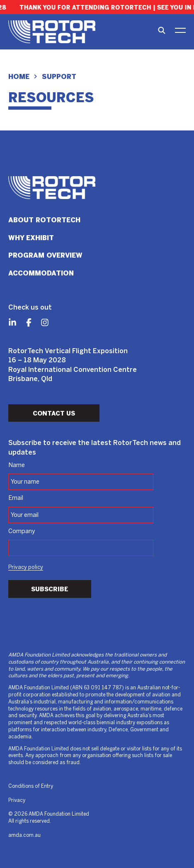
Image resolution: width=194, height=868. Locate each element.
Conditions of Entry (31, 786)
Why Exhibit (31, 238)
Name (17, 465)
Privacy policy (26, 568)
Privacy (17, 800)
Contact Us (54, 413)
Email (16, 498)
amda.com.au (24, 835)
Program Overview (45, 255)
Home (19, 77)
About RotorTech (44, 220)
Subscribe (50, 589)
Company (22, 531)
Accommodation (41, 273)
